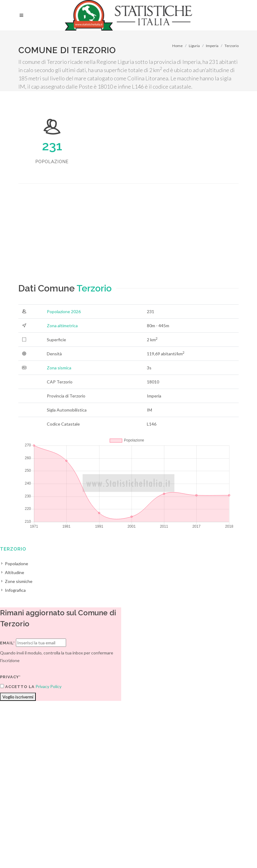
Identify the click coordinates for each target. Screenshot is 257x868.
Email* (7, 643)
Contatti (219, 844)
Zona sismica (59, 368)
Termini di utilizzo (35, 852)
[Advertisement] (128, 239)
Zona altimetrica (62, 326)
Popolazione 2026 (64, 311)
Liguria (194, 46)
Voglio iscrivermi (18, 697)
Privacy (63, 852)
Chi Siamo (85, 852)
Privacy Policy (48, 686)
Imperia (212, 46)
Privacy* (10, 677)
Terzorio (232, 46)
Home (177, 46)
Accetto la (17, 687)
